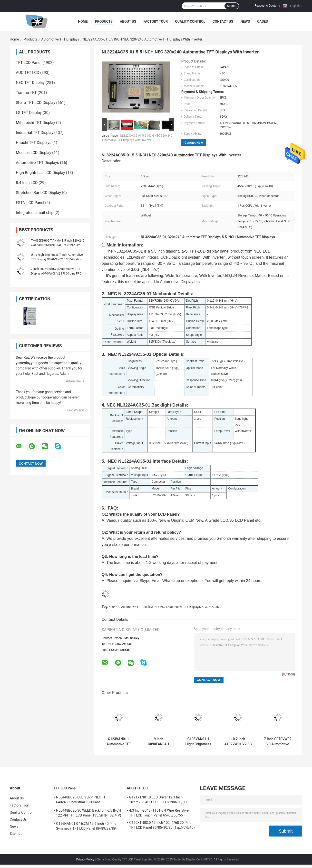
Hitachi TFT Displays (34, 143)
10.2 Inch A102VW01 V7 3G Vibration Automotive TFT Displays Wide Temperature (238, 742)
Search (232, 6)
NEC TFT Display (30, 83)
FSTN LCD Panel (30, 203)
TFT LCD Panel (29, 63)
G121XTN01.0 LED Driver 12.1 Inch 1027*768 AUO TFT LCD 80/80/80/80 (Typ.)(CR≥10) (158, 800)
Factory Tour (156, 21)
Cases (263, 21)
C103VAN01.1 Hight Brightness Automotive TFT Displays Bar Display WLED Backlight (198, 742)
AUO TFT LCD (28, 73)
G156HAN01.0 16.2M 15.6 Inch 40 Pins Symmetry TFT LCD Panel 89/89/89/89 (86, 826)
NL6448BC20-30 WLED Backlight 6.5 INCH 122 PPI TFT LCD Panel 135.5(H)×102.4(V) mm (89, 814)
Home (83, 21)
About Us (128, 21)
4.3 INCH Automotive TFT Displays (177, 607)
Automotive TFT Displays (60, 39)
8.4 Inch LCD (27, 183)
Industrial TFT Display (35, 133)
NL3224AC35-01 (212, 607)
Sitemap (16, 834)
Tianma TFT (26, 93)
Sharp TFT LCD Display (36, 103)
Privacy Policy (85, 859)
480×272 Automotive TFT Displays (131, 607)
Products (104, 21)
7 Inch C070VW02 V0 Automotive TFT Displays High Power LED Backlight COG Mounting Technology (278, 742)
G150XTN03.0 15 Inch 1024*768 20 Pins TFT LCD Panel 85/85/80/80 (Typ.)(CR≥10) (162, 825)
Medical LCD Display (34, 153)
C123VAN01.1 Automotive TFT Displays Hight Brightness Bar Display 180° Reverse (119, 742)
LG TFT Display (29, 113)
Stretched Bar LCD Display (38, 193)
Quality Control (190, 21)
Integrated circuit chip (35, 213)
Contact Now (194, 143)
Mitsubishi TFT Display (35, 123)
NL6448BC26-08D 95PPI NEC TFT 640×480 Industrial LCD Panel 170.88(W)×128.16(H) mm (82, 800)
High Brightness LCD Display (40, 173)
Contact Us (223, 21)
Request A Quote (266, 6)
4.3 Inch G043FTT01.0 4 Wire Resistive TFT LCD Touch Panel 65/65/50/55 (159, 813)
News (245, 21)
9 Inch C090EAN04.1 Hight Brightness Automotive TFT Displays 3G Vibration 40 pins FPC (159, 742)
